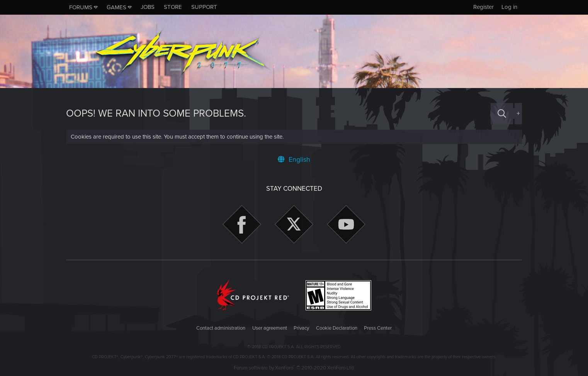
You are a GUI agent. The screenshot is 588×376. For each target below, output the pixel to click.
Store (173, 7)
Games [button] (116, 7)
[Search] (502, 114)
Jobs (148, 7)
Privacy (301, 328)
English (294, 159)
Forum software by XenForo (294, 368)
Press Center (378, 328)
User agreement (270, 328)
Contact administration (221, 328)
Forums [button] (81, 7)
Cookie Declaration (337, 328)
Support (204, 7)
